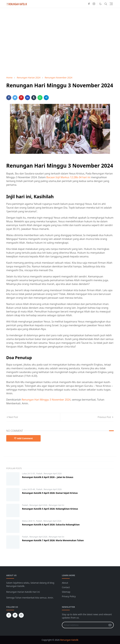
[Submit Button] (110, 625)
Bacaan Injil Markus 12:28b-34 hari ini (68, 177)
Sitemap (66, 592)
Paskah (40, 474)
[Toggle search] (106, 4)
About (65, 583)
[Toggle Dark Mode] (100, 4)
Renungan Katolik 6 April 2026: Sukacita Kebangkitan (51, 525)
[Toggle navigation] (111, 4)
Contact (66, 587)
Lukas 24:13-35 (29, 474)
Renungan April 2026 (53, 474)
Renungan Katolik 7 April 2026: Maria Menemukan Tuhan (53, 540)
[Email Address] (84, 625)
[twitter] (15, 615)
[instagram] (94, 4)
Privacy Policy (69, 596)
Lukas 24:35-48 (29, 489)
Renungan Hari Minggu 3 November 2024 (46, 400)
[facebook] (89, 4)
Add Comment (23, 438)
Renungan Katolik (69, 640)
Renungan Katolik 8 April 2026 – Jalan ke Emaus (48, 477)
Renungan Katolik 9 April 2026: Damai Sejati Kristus (50, 493)
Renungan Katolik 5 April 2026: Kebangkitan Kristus (50, 509)
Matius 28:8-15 (29, 521)
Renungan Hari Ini (56, 505)
